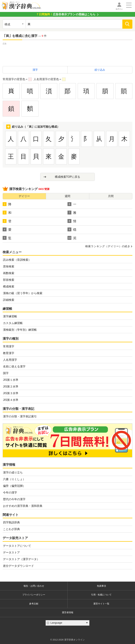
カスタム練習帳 (13, 323)
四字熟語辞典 (11, 522)
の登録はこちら (66, 14)
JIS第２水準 (11, 387)
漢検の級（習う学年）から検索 (23, 293)
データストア (11, 552)
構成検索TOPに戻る (68, 177)
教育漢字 (9, 353)
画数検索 (9, 273)
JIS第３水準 (11, 393)
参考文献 (34, 604)
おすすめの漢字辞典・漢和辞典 (23, 506)
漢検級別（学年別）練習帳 (20, 330)
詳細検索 (9, 300)
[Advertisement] (67, 53)
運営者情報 (68, 612)
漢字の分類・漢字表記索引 (20, 416)
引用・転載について (101, 595)
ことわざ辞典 (11, 529)
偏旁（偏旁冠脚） (14, 486)
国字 (6, 373)
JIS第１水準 (11, 380)
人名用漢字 (10, 360)
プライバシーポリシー (34, 595)
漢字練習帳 (10, 316)
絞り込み (100, 70)
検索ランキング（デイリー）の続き (108, 246)
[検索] (127, 24)
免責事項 (101, 586)
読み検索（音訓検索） (17, 260)
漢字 (35, 70)
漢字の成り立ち (13, 472)
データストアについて (17, 546)
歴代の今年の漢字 (14, 499)
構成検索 (9, 286)
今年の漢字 (10, 493)
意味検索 (9, 266)
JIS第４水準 (11, 400)
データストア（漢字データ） (21, 559)
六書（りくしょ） (14, 479)
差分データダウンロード (18, 566)
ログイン (119, 9)
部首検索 (9, 280)
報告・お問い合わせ (34, 586)
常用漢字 (9, 346)
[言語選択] (67, 623)
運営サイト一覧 (101, 604)
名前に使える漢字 (14, 366)
